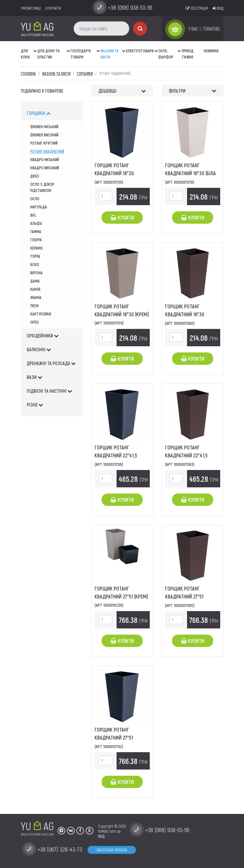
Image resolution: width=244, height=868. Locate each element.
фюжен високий (44, 135)
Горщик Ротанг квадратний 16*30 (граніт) (114, 173)
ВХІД (101, 836)
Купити (122, 218)
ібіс (33, 215)
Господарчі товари (81, 54)
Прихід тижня (188, 54)
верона (36, 273)
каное (35, 289)
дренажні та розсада (51, 363)
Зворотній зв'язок (112, 850)
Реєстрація (197, 8)
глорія (36, 240)
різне (35, 405)
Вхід (218, 8)
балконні (39, 349)
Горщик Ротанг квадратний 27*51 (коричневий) (184, 596)
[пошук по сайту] (101, 29)
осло (35, 199)
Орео (35, 322)
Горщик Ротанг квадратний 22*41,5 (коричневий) (186, 455)
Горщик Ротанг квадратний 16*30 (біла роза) (190, 173)
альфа (36, 223)
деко (35, 176)
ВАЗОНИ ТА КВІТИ (110, 54)
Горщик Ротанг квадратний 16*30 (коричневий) (185, 314)
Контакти (53, 8)
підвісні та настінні (49, 391)
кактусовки (41, 314)
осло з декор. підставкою (42, 187)
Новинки (211, 51)
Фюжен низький (44, 127)
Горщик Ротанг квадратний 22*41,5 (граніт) (116, 455)
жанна (36, 297)
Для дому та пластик (48, 54)
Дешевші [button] (107, 91)
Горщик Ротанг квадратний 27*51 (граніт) (114, 737)
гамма (36, 231)
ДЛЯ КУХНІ (25, 54)
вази (35, 377)
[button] (35, 48)
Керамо (37, 248)
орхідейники (43, 336)
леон (35, 306)
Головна (28, 73)
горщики (39, 113)
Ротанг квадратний (47, 151)
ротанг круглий (44, 143)
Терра (35, 256)
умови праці (31, 8)
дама (35, 281)
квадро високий (45, 168)
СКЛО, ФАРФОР (166, 54)
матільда (39, 207)
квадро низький (45, 159)
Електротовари (140, 51)
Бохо (35, 264)
